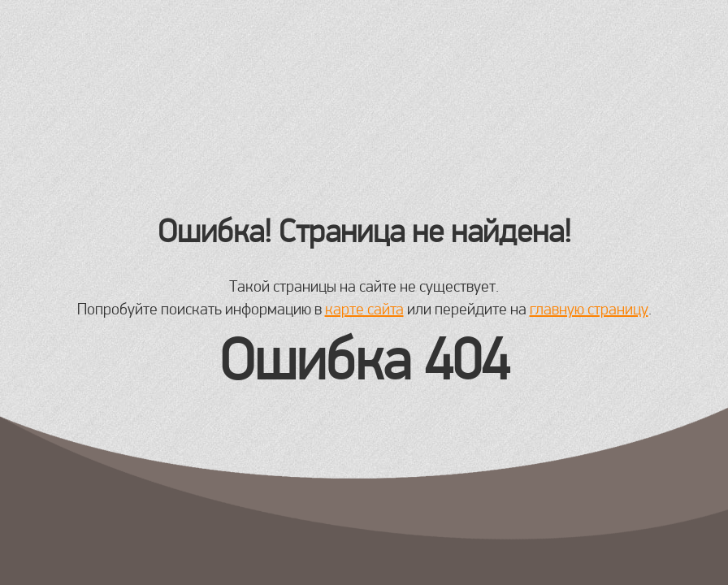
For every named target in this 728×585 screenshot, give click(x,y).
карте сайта (364, 309)
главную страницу (589, 309)
